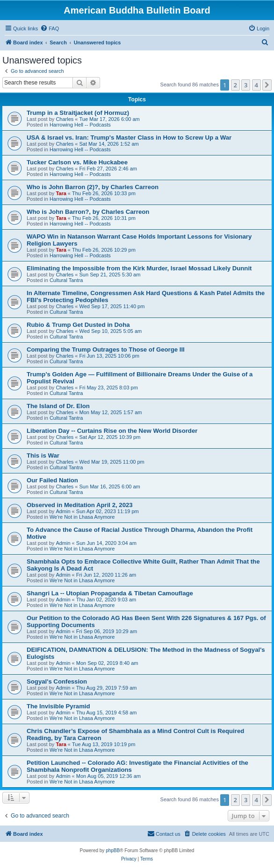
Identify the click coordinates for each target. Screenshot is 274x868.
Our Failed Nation (52, 480)
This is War (43, 455)
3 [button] (246, 85)
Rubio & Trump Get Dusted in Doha (78, 325)
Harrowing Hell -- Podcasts (80, 125)
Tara (61, 193)
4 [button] (256, 85)
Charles (65, 119)
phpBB (113, 850)
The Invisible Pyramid (58, 706)
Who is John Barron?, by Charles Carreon (88, 212)
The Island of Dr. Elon (58, 406)
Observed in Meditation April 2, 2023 (80, 505)
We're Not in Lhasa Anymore (82, 517)
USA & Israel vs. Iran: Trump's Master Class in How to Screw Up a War (129, 138)
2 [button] (235, 85)
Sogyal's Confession (57, 681)
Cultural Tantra (66, 280)
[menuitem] (50, 28)
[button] (267, 85)
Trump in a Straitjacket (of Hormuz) (78, 113)
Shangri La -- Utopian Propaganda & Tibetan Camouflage (110, 593)
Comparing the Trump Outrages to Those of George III (106, 349)
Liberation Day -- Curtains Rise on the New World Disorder (112, 431)
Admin (63, 511)
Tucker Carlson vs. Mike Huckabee (77, 162)
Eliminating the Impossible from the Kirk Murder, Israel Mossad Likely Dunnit (139, 268)
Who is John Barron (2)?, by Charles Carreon (93, 187)
